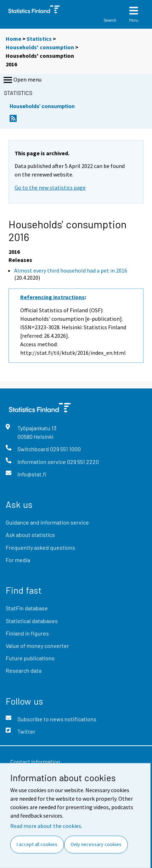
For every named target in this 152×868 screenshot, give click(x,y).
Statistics (39, 39)
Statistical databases (32, 621)
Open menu (22, 80)
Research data (24, 670)
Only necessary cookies (96, 844)
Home (13, 39)
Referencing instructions (52, 297)
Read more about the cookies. (46, 826)
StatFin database (27, 608)
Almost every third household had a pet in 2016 (71, 270)
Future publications (30, 658)
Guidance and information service (47, 522)
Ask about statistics (30, 535)
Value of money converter (37, 646)
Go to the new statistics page (50, 187)
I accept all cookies (37, 844)
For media (18, 560)
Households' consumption (40, 47)
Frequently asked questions (40, 547)
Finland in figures (27, 633)
